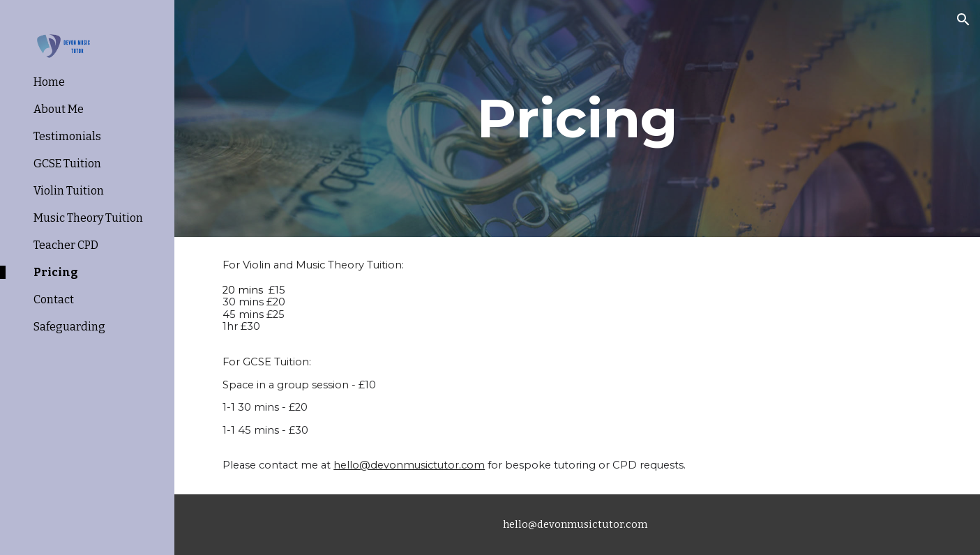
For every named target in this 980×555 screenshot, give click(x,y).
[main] (578, 119)
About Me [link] (59, 109)
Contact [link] (54, 299)
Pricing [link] (56, 272)
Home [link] (49, 82)
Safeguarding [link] (69, 327)
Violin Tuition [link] (69, 191)
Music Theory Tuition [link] (88, 218)
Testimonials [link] (67, 136)
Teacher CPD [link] (66, 245)
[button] (963, 20)
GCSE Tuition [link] (67, 164)
